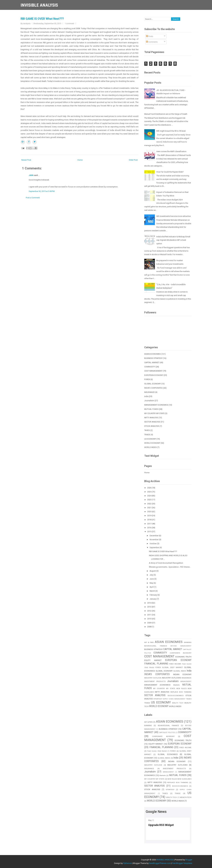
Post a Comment (33, 198)
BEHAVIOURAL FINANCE (156, 646)
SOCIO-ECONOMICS (175, 695)
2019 (150, 516)
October (153, 544)
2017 (150, 524)
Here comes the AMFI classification (171, 151)
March (152, 591)
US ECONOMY (150, 439)
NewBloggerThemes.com (160, 863)
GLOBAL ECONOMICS (168, 754)
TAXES (147, 430)
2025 (150, 492)
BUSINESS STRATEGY (153, 358)
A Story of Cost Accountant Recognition (166, 563)
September (155, 547)
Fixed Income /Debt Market (157, 751)
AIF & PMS (149, 642)
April (152, 587)
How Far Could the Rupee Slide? (170, 172)
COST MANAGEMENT (153, 371)
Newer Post (26, 160)
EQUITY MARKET (153, 660)
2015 (150, 532)
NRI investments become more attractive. (174, 216)
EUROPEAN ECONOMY (154, 375)
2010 (150, 619)
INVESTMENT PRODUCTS (155, 681)
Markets (176, 685)
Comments (152, 42)
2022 (150, 504)
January (153, 599)
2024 (150, 496)
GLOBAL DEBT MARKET (172, 667)
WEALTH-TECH (186, 797)
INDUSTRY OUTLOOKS (172, 678)
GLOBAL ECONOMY (153, 384)
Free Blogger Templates (182, 863)
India (146, 396)
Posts (150, 36)
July (151, 575)
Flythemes (127, 863)
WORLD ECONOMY (152, 443)
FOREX (147, 379)
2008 (150, 627)
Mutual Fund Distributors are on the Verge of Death (166, 114)
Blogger (189, 860)
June (152, 579)
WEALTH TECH (178, 703)
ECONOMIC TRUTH (183, 657)
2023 (150, 500)
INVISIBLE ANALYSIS (39, 5)
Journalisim (149, 401)
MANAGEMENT (186, 681)
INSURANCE (149, 392)
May (152, 583)
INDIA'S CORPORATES (153, 388)
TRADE (147, 435)
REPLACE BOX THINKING (181, 692)
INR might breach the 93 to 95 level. (171, 131)
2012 (150, 611)
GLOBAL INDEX (180, 671)
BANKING (188, 642)
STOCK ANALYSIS (152, 426)
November (154, 540)
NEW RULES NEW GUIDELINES (179, 779)
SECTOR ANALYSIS (152, 422)
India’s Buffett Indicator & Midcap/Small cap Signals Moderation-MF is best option (173, 240)
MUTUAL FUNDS (151, 409)
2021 (150, 508)
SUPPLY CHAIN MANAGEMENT (174, 699)
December (154, 536)
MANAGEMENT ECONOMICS (156, 405)
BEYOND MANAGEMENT (181, 646)
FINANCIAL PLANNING (156, 664)
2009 (150, 623)
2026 (150, 488)
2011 (150, 615)
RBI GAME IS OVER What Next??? (42, 19)
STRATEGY (158, 699)
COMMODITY (150, 367)
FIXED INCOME (175, 664)
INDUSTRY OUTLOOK (153, 678)
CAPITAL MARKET (152, 362)
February (153, 595)
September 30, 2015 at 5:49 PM (42, 191)
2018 (150, 520)
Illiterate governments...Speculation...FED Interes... (170, 567)
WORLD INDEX (150, 447)
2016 (150, 528)
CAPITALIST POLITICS (167, 733)
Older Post (133, 160)
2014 (150, 603)
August (153, 571)
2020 (150, 512)
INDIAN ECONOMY (182, 674)
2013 (150, 607)
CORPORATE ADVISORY (181, 653)
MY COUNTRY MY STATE (154, 413)
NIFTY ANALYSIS (151, 418)
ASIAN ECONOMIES (153, 354)
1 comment (69, 23)
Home (80, 160)
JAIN (31, 175)
